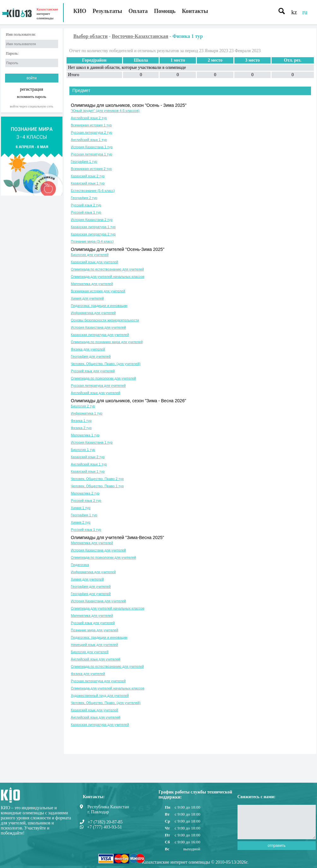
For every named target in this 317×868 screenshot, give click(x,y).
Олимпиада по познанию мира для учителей (107, 342)
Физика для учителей (88, 349)
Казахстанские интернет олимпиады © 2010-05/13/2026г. (195, 862)
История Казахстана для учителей (99, 327)
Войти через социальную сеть (32, 106)
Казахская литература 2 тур (93, 234)
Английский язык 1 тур (89, 140)
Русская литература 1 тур (92, 154)
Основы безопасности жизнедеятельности (105, 320)
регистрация (32, 89)
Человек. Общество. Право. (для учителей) (106, 364)
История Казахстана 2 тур (92, 220)
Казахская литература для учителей (100, 335)
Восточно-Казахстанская (140, 36)
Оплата (138, 11)
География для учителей (91, 356)
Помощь (165, 11)
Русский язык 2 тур (86, 205)
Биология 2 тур (83, 406)
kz (294, 12)
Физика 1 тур (81, 421)
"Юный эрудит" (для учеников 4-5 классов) (105, 111)
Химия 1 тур (81, 508)
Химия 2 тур (81, 522)
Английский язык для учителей (96, 393)
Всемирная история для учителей (98, 291)
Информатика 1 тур (87, 413)
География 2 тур (84, 198)
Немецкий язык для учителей (95, 645)
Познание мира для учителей (95, 630)
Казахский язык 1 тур (88, 183)
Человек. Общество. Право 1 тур (97, 486)
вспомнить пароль (32, 97)
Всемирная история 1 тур (91, 125)
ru (305, 12)
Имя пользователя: (21, 35)
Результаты (108, 11)
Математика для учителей (92, 284)
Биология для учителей (90, 255)
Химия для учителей (88, 298)
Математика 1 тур (85, 435)
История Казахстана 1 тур (92, 147)
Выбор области (91, 36)
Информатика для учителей (94, 313)
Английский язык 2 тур (89, 118)
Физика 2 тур (81, 428)
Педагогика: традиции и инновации (99, 306)
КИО (80, 11)
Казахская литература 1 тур (93, 227)
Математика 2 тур (85, 493)
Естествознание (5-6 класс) (93, 191)
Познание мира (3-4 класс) (92, 241)
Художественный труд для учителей (100, 695)
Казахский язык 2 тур (88, 176)
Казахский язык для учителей (95, 262)
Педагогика (80, 565)
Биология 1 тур (83, 450)
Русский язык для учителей (93, 371)
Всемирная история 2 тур (91, 169)
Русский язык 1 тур (86, 212)
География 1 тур (84, 161)
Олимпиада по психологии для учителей (104, 378)
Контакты (195, 11)
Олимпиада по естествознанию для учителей (108, 269)
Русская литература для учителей (98, 385)
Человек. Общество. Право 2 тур (97, 479)
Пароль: (12, 54)
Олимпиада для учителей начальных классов (108, 276)
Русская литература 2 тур (92, 132)
